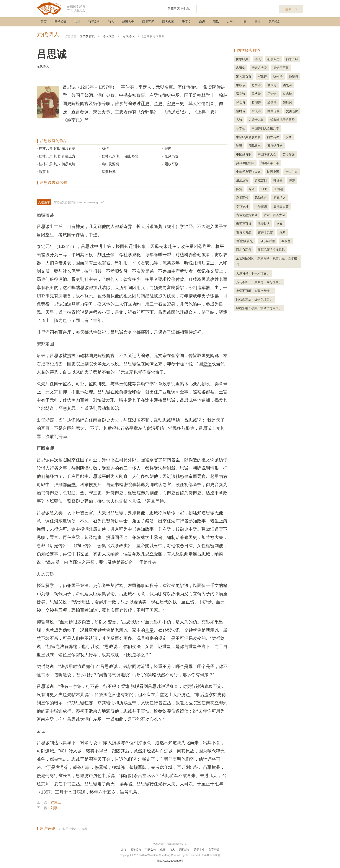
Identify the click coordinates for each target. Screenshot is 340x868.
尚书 (71, 485)
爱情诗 (272, 102)
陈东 (292, 180)
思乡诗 (256, 94)
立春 (280, 224)
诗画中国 (273, 172)
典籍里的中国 (245, 163)
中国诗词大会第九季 (265, 128)
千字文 (186, 22)
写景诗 (262, 76)
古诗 (77, 22)
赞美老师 (292, 111)
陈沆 (239, 189)
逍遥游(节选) (245, 241)
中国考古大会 (267, 154)
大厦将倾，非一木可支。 (253, 273)
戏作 (105, 148)
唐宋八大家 (259, 68)
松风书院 (172, 156)
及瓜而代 (242, 198)
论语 (202, 22)
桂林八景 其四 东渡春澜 (57, 148)
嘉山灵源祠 (110, 164)
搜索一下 (291, 9)
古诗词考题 (244, 232)
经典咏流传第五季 (283, 120)
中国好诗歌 (244, 154)
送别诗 (241, 94)
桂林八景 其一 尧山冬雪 (120, 156)
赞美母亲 (273, 111)
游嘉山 (44, 172)
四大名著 (168, 22)
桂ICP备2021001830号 (170, 861)
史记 (207, 364)
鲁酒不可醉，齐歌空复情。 (254, 291)
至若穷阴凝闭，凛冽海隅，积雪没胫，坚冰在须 (266, 262)
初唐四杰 (273, 59)
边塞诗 (294, 76)
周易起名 (274, 22)
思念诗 (272, 94)
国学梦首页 (87, 36)
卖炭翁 (286, 241)
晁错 (252, 189)
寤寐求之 (280, 198)
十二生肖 (292, 172)
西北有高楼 (244, 250)
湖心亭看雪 (267, 241)
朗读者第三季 (270, 163)
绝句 (283, 232)
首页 (44, 22)
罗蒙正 (56, 802)
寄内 (168, 148)
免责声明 (214, 850)
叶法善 (278, 180)
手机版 (185, 8)
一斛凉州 (261, 206)
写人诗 (256, 111)
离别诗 (288, 85)
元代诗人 (48, 34)
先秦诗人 (264, 224)
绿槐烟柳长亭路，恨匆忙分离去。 (259, 308)
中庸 (244, 22)
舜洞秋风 (109, 172)
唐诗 (257, 22)
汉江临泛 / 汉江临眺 (271, 250)
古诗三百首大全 (275, 215)
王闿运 (278, 189)
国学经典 (60, 22)
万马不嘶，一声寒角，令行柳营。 (259, 282)
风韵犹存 (261, 198)
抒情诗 (256, 85)
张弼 (264, 189)
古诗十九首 (256, 120)
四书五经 (148, 22)
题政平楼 (172, 164)
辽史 (145, 103)
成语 (163, 850)
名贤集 (241, 68)
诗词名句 (94, 22)
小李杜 (241, 128)
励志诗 (288, 94)
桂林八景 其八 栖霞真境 (57, 164)
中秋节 (241, 85)
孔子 (106, 255)
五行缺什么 (275, 146)
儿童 (149, 630)
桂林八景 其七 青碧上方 (57, 156)
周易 (216, 22)
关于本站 (199, 850)
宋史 (171, 103)
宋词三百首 (244, 76)
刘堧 (54, 808)
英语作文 (289, 154)
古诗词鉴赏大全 (247, 215)
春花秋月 (242, 206)
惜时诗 (241, 111)
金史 (158, 103)
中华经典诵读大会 (248, 137)
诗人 (111, 22)
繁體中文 (174, 8)
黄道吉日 (261, 180)
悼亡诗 (241, 102)
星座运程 (242, 180)
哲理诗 (256, 102)
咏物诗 (278, 76)
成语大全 (128, 22)
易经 (289, 137)
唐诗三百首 (281, 68)
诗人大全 (109, 36)
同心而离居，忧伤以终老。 (254, 299)
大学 (230, 22)
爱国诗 (272, 85)
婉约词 (288, 102)
